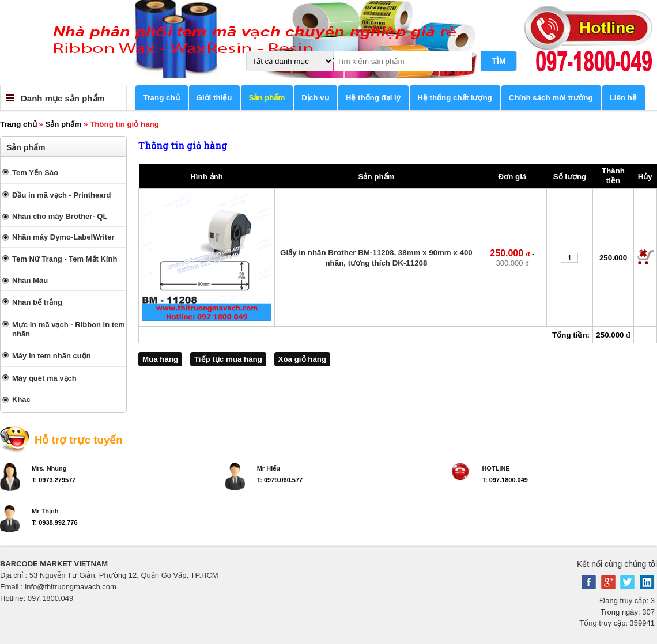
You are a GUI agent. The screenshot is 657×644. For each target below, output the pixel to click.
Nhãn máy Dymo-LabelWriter (63, 237)
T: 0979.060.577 (280, 480)
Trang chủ (161, 98)
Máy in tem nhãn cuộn (52, 356)
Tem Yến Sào (35, 173)
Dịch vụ (315, 98)
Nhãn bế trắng (37, 302)
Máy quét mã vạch (44, 378)
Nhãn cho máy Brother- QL (60, 216)
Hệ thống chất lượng (455, 98)
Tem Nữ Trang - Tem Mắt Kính (65, 259)
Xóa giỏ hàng (303, 359)
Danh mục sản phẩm (63, 98)
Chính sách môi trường (551, 98)
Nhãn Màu (30, 280)
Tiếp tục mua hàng (228, 359)
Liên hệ (623, 98)
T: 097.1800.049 (505, 480)
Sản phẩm (267, 98)
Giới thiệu (214, 98)
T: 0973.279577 (54, 480)
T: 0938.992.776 (55, 522)
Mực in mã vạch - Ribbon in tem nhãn (69, 329)
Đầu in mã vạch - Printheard (61, 195)
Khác (21, 399)
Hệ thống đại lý (373, 98)
